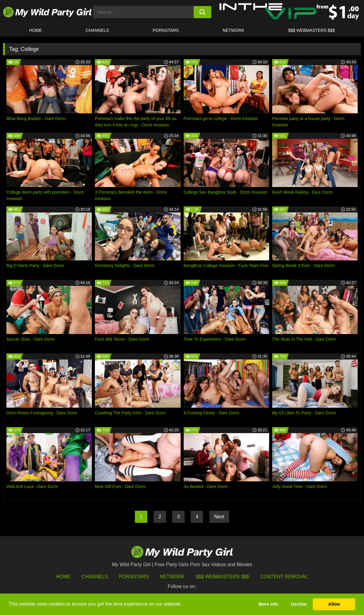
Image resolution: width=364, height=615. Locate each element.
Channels (95, 577)
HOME (35, 30)
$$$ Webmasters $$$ (222, 577)
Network (233, 30)
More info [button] (268, 604)
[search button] (203, 12)
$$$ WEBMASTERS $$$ (312, 30)
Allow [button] (334, 604)
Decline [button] (299, 604)
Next (219, 517)
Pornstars (166, 30)
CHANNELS (97, 30)
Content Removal (284, 577)
